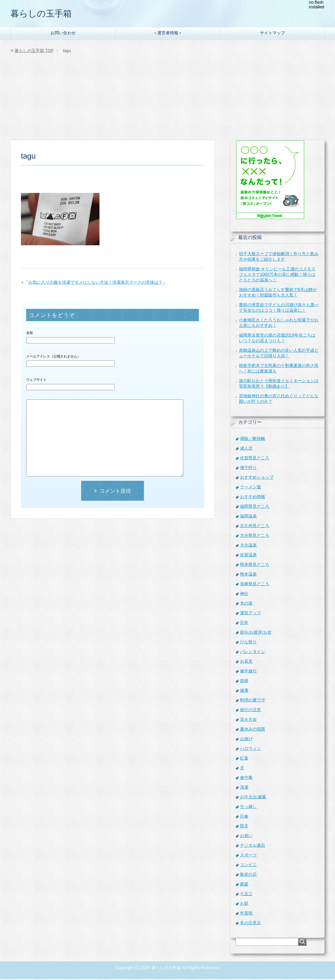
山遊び (246, 740)
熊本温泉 (248, 575)
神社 (244, 595)
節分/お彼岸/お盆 (256, 633)
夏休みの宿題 (253, 730)
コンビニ (248, 866)
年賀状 (246, 914)
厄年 (244, 624)
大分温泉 (248, 546)
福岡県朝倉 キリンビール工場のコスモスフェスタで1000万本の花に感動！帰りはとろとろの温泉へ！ (277, 275)
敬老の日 (248, 875)
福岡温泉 (248, 517)
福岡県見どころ (255, 507)
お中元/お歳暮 (253, 798)
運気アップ (250, 614)
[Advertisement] (167, 102)
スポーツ (248, 856)
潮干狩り (248, 469)
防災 (244, 827)
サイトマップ (272, 34)
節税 (244, 682)
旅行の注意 (250, 711)
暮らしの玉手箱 (44, 14)
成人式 (246, 449)
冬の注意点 (250, 924)
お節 (244, 904)
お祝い (246, 837)
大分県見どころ (255, 536)
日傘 (244, 817)
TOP (34, 52)
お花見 (246, 662)
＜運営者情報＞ (168, 34)
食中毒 (246, 779)
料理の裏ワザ (253, 701)
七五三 (246, 895)
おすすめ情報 (253, 498)
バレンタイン (253, 653)
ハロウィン (250, 750)
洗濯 (244, 788)
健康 (244, 691)
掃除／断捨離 (253, 440)
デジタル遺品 (253, 846)
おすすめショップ (257, 478)
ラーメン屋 (250, 488)
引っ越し (248, 808)
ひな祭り (248, 643)
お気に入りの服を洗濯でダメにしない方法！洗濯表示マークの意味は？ (96, 283)
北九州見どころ (255, 527)
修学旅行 (248, 672)
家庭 (244, 885)
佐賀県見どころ (255, 459)
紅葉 (244, 759)
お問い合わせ (63, 34)
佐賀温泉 (248, 556)
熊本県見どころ (255, 566)
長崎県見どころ (255, 585)
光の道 (246, 604)
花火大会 (248, 720)
